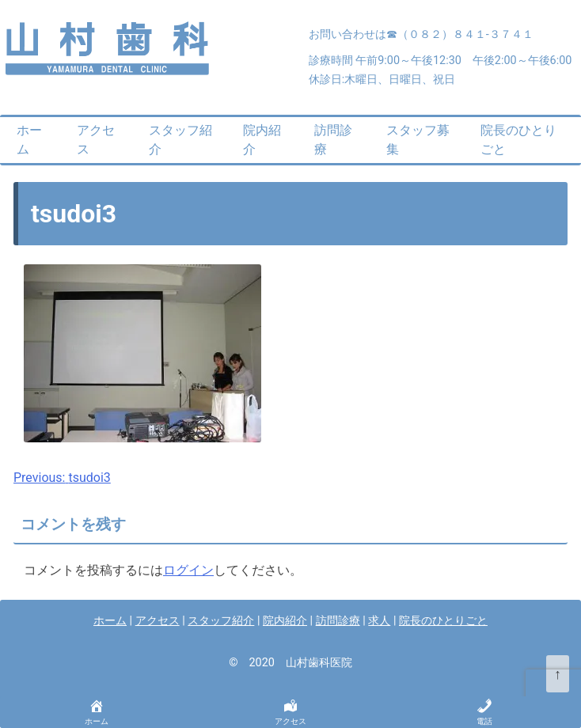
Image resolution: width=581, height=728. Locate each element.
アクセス (96, 140)
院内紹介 (262, 140)
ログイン (188, 570)
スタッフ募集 (418, 140)
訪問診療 (333, 140)
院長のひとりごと (518, 140)
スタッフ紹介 (180, 140)
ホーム (29, 140)
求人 (379, 621)
